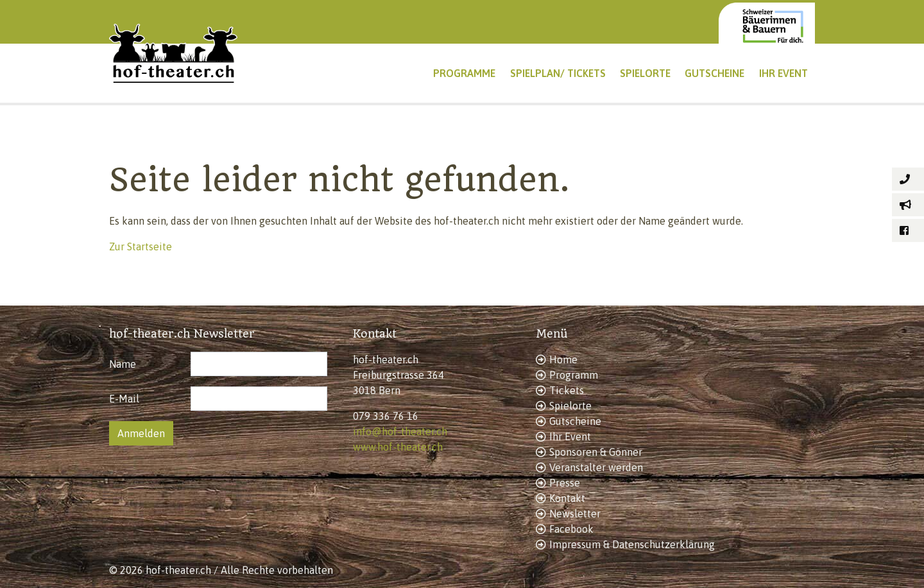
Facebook (571, 529)
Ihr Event (570, 437)
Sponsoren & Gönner (596, 452)
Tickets (567, 390)
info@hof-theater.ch (400, 431)
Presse (565, 483)
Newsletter (575, 514)
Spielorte (570, 406)
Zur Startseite (141, 246)
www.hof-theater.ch (398, 447)
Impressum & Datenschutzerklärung (632, 544)
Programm (574, 375)
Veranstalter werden (596, 467)
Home (563, 359)
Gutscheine (575, 421)
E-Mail (124, 399)
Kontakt (567, 498)
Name (123, 364)
